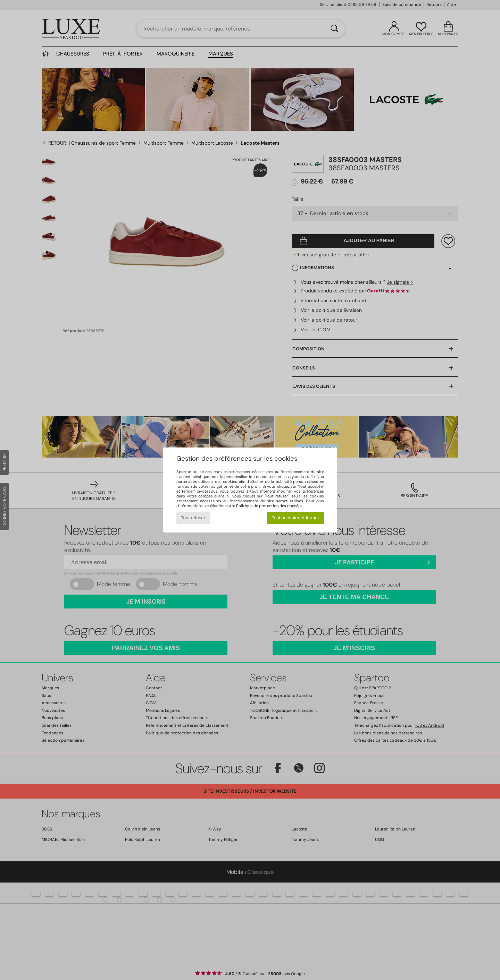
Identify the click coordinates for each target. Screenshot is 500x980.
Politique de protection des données (269, 506)
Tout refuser (193, 518)
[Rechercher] (334, 29)
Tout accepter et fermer (295, 518)
